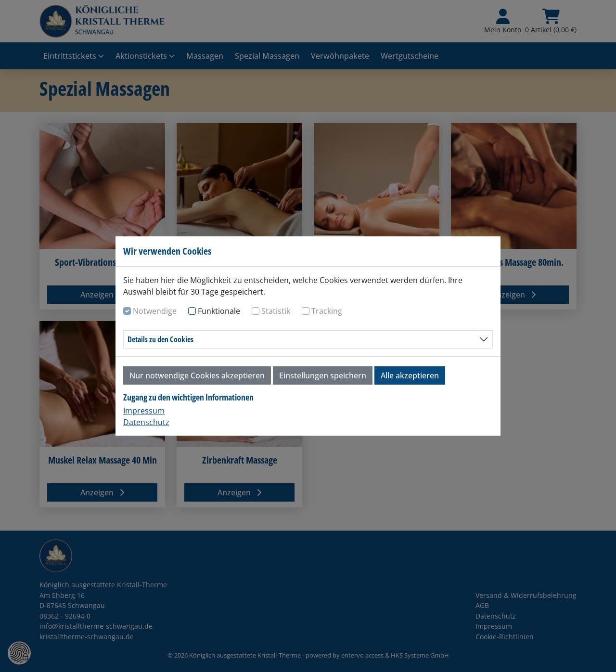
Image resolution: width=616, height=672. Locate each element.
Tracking (327, 311)
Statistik (276, 311)
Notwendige (155, 311)
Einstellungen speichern (323, 375)
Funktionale (219, 311)
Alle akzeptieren (410, 375)
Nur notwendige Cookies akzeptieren (197, 375)
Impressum (144, 411)
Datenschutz (146, 422)
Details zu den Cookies (160, 339)
